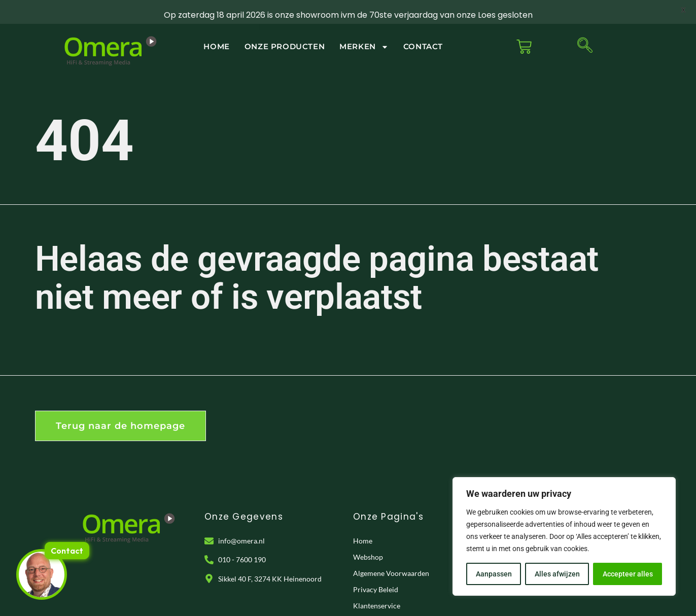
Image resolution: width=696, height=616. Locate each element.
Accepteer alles (628, 574)
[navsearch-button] (585, 32)
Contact (423, 32)
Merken (364, 33)
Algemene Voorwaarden (391, 559)
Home (216, 32)
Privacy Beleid (376, 575)
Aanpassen (494, 574)
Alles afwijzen (557, 574)
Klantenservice (377, 591)
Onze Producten (285, 32)
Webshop (368, 543)
